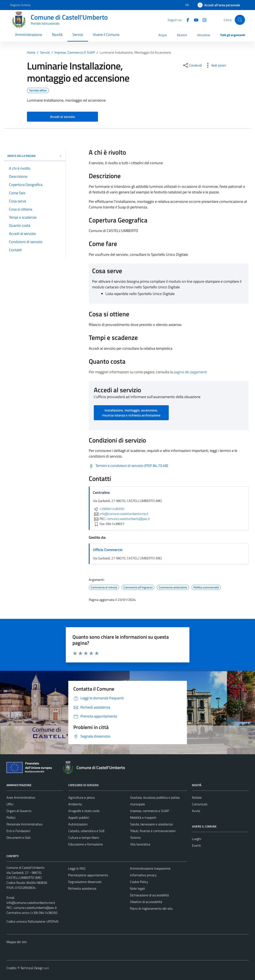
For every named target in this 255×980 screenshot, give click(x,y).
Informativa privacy (143, 875)
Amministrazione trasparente (150, 868)
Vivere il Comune (106, 35)
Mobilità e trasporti (143, 817)
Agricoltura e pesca (81, 797)
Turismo (135, 837)
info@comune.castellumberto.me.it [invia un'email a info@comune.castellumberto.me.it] (121, 514)
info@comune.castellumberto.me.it (31, 903)
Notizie (197, 797)
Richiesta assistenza (82, 888)
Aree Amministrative (21, 797)
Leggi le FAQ (77, 868)
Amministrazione (29, 35)
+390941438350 (108, 509)
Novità (57, 35)
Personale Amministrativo (24, 824)
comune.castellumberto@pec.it (35, 908)
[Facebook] (186, 20)
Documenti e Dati (18, 837)
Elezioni (182, 35)
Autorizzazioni (78, 824)
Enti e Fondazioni (18, 831)
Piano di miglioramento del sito (151, 908)
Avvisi (196, 811)
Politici (11, 817)
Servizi (78, 35)
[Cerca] (240, 20)
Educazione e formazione (86, 844)
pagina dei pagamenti (190, 372)
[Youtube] (194, 20)
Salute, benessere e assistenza (151, 824)
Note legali (137, 888)
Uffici (10, 804)
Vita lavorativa (140, 844)
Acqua (163, 35)
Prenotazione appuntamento (88, 875)
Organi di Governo (19, 811)
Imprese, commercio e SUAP (150, 811)
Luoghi (197, 839)
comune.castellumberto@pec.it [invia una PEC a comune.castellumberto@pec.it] (128, 519)
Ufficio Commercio (108, 550)
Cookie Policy (139, 882)
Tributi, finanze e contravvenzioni (153, 831)
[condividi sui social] (192, 65)
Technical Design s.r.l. (35, 968)
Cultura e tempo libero (84, 837)
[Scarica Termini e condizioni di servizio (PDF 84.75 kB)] (128, 466)
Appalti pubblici (79, 817)
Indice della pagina (35, 156)
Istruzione (204, 35)
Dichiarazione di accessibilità (149, 895)
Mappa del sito (17, 942)
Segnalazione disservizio (85, 882)
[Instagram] (203, 20)
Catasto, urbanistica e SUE (87, 831)
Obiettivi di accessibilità (146, 902)
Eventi (196, 845)
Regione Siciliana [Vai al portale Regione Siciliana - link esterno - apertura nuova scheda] (20, 5)
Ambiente (75, 804)
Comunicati (200, 804)
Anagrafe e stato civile (84, 811)
